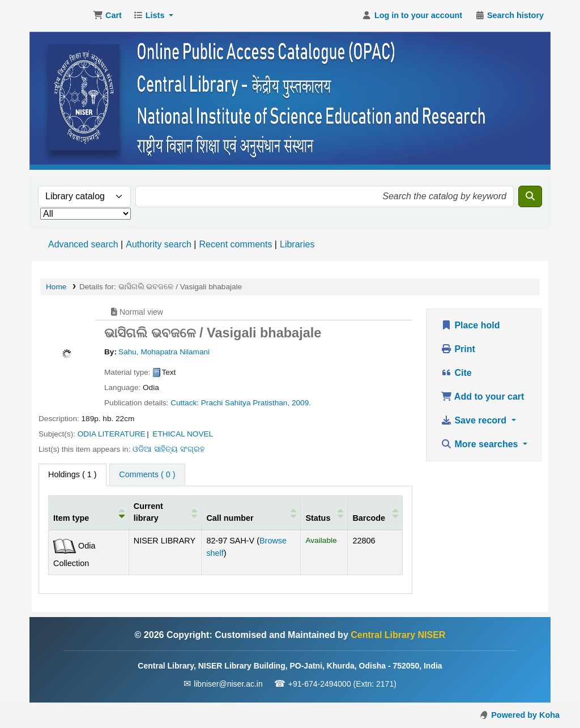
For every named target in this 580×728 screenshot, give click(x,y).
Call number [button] (230, 518)
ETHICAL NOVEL (183, 434)
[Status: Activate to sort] (324, 512)
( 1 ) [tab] (72, 474)
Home (56, 287)
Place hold (470, 325)
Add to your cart (482, 397)
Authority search (159, 244)
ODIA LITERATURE (112, 434)
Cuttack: (185, 403)
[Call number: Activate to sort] (251, 512)
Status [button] (318, 518)
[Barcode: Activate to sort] (375, 512)
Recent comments (235, 244)
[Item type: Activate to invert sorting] (89, 512)
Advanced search (83, 244)
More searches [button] (481, 444)
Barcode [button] (369, 518)
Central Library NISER (60, 16)
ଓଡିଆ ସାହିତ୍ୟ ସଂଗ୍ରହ (169, 449)
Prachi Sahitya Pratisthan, (245, 403)
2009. (301, 403)
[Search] (530, 196)
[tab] (147, 475)
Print (458, 349)
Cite (456, 373)
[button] (107, 16)
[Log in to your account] (412, 16)
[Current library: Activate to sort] (165, 512)
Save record (475, 420)
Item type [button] (71, 518)
